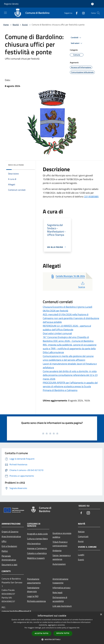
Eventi (81, 560)
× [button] (101, 615)
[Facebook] (76, 13)
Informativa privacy (61, 588)
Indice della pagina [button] (16, 165)
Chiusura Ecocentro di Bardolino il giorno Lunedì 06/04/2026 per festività (68, 309)
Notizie (81, 532)
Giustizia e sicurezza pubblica (62, 535)
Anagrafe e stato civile (37, 534)
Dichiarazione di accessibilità (60, 599)
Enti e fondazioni (9, 546)
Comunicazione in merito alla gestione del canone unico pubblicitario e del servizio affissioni (68, 358)
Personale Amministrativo (9, 558)
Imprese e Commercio (37, 548)
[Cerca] (98, 13)
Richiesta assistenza (36, 601)
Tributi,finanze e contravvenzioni (60, 544)
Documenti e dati (9, 565)
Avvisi (25, 25)
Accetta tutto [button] (42, 633)
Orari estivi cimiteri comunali (57, 333)
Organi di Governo (10, 532)
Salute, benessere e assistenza (62, 557)
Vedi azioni (77, 43)
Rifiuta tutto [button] (63, 633)
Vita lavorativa (34, 543)
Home (6, 25)
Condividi (76, 38)
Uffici (4, 541)
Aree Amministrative (11, 536)
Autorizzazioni (59, 564)
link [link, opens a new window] (78, 628)
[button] (52, 639)
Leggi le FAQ (33, 596)
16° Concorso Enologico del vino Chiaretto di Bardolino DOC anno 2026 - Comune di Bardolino (68, 339)
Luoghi (81, 555)
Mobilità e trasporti (36, 558)
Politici (5, 551)
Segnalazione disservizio (33, 589)
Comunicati (83, 536)
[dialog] (52, 628)
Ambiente (57, 550)
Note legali (57, 592)
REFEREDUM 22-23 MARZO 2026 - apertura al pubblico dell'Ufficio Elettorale (67, 328)
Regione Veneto (11, 4)
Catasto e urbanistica (37, 553)
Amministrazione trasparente (60, 581)
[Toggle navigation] (5, 13)
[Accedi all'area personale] (92, 4)
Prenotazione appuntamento (34, 581)
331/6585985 (91, 197)
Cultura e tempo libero (37, 539)
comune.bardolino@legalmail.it (16, 611)
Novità (16, 25)
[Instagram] (82, 13)
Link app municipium (62, 606)
